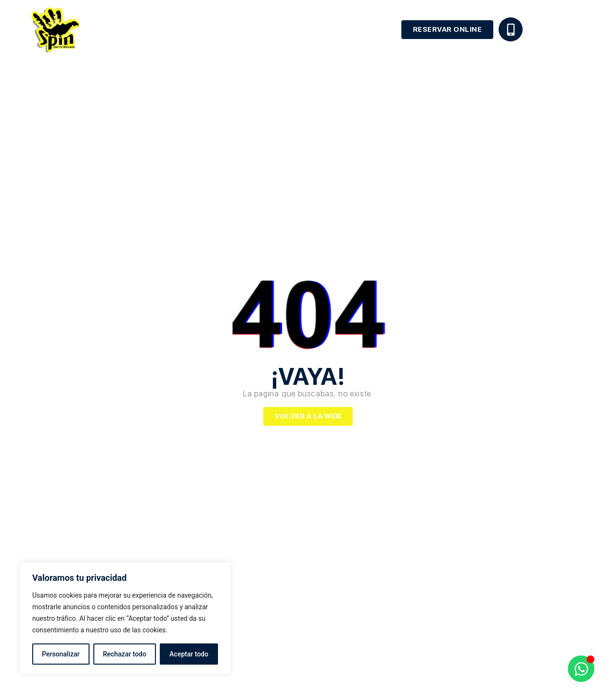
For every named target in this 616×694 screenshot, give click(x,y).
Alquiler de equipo (285, 29)
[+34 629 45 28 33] (511, 29)
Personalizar (61, 654)
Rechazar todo (125, 654)
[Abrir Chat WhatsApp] (581, 669)
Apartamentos (362, 29)
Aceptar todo (189, 654)
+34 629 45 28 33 (555, 27)
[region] (125, 618)
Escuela (219, 29)
